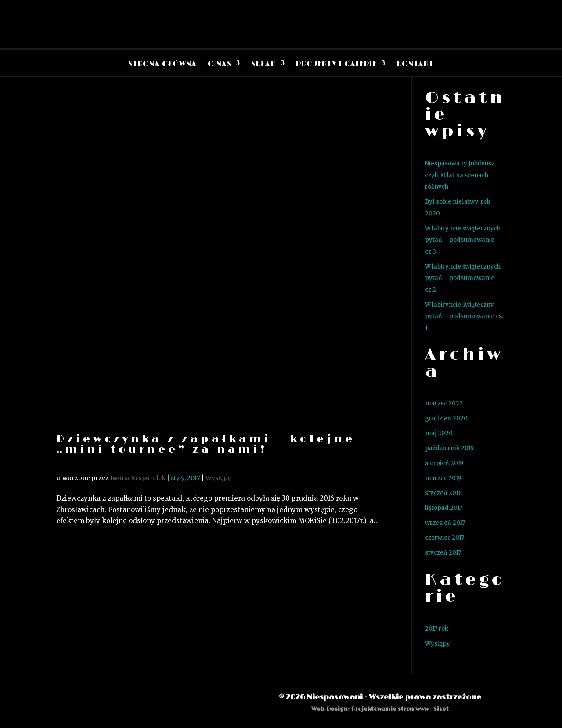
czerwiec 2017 (445, 538)
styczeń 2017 (443, 553)
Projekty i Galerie (336, 64)
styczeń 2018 (443, 493)
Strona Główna (162, 64)
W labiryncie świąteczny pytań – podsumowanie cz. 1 (464, 316)
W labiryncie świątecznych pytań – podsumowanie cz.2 (463, 278)
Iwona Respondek (138, 478)
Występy (218, 478)
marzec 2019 (443, 478)
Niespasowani (335, 697)
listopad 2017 (444, 508)
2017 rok (437, 629)
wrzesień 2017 (445, 523)
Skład (264, 64)
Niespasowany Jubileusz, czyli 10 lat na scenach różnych (460, 175)
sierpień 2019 (444, 463)
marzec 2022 (444, 403)
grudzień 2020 (446, 418)
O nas (220, 64)
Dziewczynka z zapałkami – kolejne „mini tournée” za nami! (206, 444)
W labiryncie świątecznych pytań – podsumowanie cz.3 (463, 240)
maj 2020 (439, 433)
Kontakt (415, 64)
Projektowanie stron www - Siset (400, 709)
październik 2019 (449, 448)
